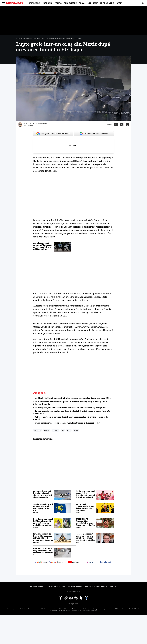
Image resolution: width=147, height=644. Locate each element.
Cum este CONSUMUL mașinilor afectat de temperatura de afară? (43, 551)
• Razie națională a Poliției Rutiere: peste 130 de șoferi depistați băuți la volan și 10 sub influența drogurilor (70, 403)
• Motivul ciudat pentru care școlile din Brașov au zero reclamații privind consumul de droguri (71, 418)
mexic (76, 430)
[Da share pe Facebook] (116, 125)
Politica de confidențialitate (96, 586)
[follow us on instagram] (90, 562)
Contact (114, 586)
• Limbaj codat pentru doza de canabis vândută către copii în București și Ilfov (67, 423)
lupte (69, 430)
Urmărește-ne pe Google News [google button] (94, 133)
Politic (58, 3)
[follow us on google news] (41, 562)
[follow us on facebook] (106, 562)
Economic (47, 3)
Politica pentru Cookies (56, 586)
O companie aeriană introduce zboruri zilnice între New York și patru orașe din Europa (43, 494)
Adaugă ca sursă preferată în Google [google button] (53, 134)
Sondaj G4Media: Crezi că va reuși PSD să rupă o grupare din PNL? (43, 507)
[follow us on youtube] (73, 562)
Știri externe (70, 3)
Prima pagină (21, 38)
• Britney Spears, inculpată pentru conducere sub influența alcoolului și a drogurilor (70, 408)
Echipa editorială (37, 586)
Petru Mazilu (28, 125)
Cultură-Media (107, 3)
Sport (119, 3)
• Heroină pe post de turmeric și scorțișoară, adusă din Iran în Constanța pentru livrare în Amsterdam (71, 412)
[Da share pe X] (122, 125)
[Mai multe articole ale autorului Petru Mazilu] (20, 125)
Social (82, 3)
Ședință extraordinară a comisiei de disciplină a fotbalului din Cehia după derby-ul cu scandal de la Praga (85, 494)
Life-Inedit (93, 3)
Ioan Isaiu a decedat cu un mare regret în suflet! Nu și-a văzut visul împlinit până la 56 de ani (85, 537)
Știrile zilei (35, 3)
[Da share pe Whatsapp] (127, 125)
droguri (47, 430)
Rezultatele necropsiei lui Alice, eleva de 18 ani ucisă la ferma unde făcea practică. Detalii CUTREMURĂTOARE (43, 522)
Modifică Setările (73, 592)
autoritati (38, 430)
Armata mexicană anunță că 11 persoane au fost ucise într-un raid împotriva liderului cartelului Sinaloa (43, 246)
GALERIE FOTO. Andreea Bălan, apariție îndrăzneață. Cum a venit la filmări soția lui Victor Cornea (85, 522)
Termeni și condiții (75, 586)
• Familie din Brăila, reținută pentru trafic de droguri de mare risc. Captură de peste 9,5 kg (72, 398)
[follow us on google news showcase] (57, 562)
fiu (63, 430)
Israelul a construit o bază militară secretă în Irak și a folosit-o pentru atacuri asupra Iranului (43, 537)
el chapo (56, 430)
